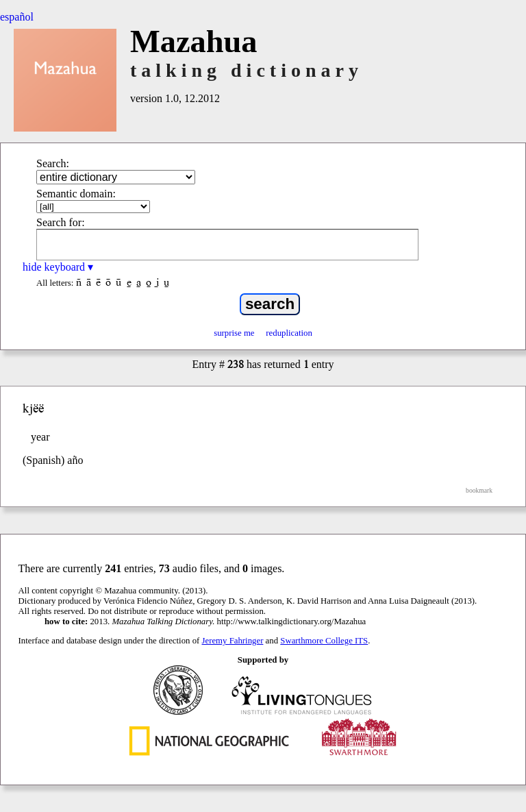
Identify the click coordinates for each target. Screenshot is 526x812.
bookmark (479, 490)
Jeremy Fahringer (233, 641)
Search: (53, 163)
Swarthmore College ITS (324, 641)
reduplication (289, 333)
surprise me (234, 333)
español (17, 17)
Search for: (61, 222)
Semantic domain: (76, 194)
